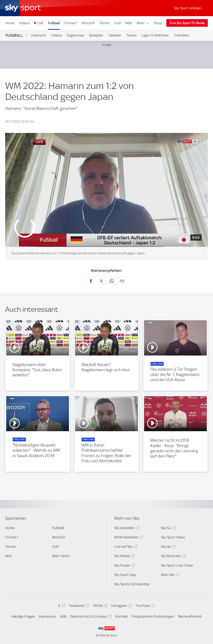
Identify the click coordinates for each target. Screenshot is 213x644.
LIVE (40, 23)
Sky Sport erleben (188, 8)
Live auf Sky (125, 547)
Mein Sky (170, 575)
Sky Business (173, 557)
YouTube (145, 606)
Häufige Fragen (23, 616)
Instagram (121, 606)
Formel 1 (71, 23)
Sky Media (124, 557)
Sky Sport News (173, 537)
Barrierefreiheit (190, 616)
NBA (129, 23)
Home (10, 23)
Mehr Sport (61, 556)
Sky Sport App (125, 575)
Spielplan (96, 35)
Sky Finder (124, 566)
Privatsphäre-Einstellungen (153, 616)
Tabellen (115, 35)
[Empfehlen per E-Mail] (122, 281)
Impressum (47, 616)
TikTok (100, 606)
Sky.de (168, 547)
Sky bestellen (126, 529)
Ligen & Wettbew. (155, 35)
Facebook (78, 606)
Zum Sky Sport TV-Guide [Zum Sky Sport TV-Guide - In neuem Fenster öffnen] (187, 23)
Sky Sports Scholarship (132, 584)
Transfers (182, 35)
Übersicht (39, 35)
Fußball (54, 23)
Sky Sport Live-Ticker (177, 565)
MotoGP (88, 23)
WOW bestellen (128, 538)
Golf (118, 23)
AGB (63, 616)
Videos (24, 23)
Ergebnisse (75, 35)
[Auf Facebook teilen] (91, 281)
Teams (132, 35)
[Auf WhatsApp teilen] (112, 281)
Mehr (143, 23)
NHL (9, 556)
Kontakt (122, 616)
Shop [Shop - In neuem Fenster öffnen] (158, 23)
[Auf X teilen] (101, 281)
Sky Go (168, 529)
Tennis (104, 23)
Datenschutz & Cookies (90, 617)
